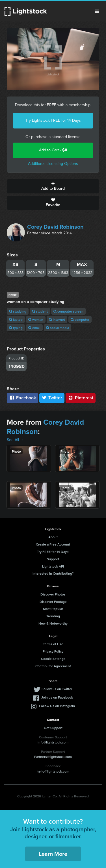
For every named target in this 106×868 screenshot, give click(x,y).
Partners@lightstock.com (53, 757)
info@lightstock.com (53, 742)
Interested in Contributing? (53, 573)
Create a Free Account (53, 544)
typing (16, 328)
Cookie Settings (53, 659)
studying (18, 311)
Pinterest (81, 398)
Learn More (53, 854)
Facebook (22, 398)
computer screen (68, 311)
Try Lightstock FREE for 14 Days (53, 120)
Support (53, 559)
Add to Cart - (53, 150)
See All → (15, 440)
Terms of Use (53, 644)
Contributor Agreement (53, 666)
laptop (16, 319)
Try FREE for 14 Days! (53, 552)
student (40, 311)
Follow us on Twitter (57, 689)
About (53, 537)
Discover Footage (53, 602)
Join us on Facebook (57, 697)
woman (36, 319)
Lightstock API (53, 566)
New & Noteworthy (53, 623)
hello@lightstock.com (53, 771)
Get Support (53, 728)
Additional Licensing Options (53, 164)
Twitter (52, 398)
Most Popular (53, 609)
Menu (97, 11)
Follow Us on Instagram (57, 706)
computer (80, 319)
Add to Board (53, 186)
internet (57, 319)
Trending (53, 616)
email (34, 328)
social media (58, 328)
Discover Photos (53, 594)
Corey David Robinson (55, 227)
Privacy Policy (53, 651)
